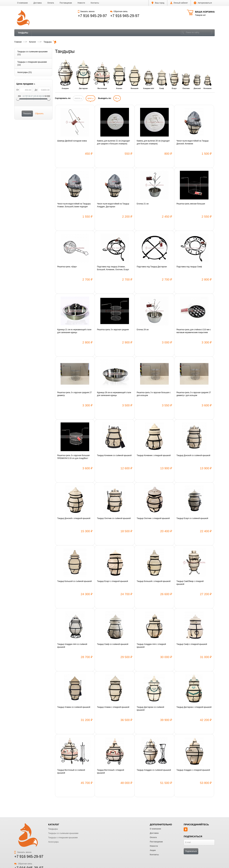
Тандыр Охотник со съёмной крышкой (114, 518)
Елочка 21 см (143, 204)
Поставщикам (66, 3)
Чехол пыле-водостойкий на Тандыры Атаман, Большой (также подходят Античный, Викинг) (74, 205)
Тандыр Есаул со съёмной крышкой (192, 518)
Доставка (38, 3)
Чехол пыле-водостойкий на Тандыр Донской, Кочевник (193, 142)
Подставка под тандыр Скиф (189, 267)
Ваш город (158, 3)
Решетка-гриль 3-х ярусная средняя (113, 330)
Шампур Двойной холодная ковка (72, 141)
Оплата (51, 3)
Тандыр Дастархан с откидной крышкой (194, 707)
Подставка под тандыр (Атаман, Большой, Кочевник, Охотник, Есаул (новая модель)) (113, 268)
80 (117, 98)
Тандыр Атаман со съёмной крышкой (74, 707)
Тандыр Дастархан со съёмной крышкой (150, 709)
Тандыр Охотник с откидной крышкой (153, 518)
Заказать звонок (86, 11)
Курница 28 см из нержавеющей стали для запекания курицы (114, 394)
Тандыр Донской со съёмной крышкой (193, 455)
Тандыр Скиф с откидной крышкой (192, 644)
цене (90, 98)
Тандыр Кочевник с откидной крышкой (154, 455)
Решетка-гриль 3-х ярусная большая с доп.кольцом (154, 394)
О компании (22, 3)
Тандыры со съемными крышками (63, 833)
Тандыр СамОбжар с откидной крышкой (190, 583)
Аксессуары (53, 842)
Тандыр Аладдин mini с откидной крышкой (151, 646)
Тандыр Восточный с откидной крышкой (111, 771)
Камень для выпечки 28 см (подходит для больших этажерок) (153, 142)
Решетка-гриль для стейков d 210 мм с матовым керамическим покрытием (194, 331)
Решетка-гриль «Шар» (67, 267)
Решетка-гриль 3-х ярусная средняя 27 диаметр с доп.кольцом (194, 394)
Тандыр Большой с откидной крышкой (154, 581)
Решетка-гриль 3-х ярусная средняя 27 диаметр (75, 394)
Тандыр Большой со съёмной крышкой (74, 581)
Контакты (95, 3)
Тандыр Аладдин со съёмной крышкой (154, 770)
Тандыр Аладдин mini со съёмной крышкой (72, 646)
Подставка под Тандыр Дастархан (152, 267)
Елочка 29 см (143, 330)
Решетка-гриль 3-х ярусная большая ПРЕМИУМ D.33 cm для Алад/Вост (73, 457)
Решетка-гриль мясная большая (191, 204)
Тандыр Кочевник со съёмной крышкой (114, 455)
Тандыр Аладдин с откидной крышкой (193, 770)
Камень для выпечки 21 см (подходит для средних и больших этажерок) (114, 142)
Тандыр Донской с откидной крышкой (74, 518)
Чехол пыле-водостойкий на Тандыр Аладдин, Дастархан (113, 205)
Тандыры (23, 33)
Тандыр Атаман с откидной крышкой (113, 707)
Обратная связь (119, 11)
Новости (81, 3)
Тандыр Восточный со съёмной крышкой (71, 771)
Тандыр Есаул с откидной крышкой (113, 581)
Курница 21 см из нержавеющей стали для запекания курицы (74, 331)
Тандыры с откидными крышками (63, 838)
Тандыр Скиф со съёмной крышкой (113, 644)
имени (78, 98)
